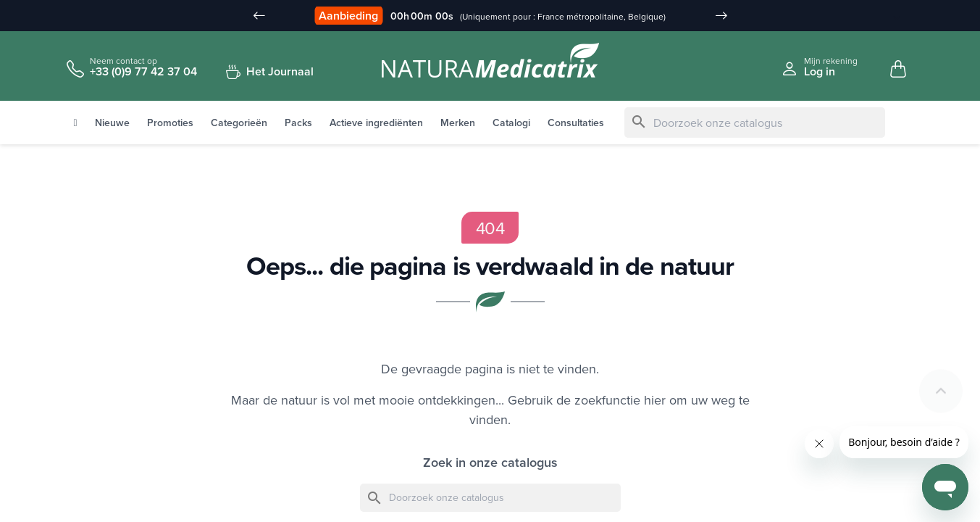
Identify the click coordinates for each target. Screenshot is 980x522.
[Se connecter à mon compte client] (819, 67)
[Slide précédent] (259, 16)
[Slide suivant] (721, 16)
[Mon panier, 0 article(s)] (898, 70)
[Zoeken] (755, 123)
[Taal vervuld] (889, 17)
